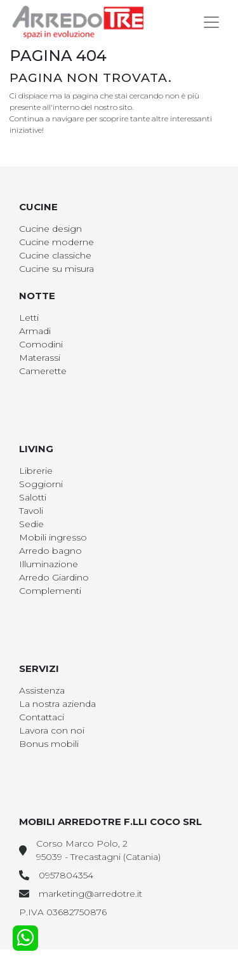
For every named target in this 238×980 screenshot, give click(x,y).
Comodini (41, 344)
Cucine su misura (56, 269)
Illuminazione (49, 564)
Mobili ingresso (53, 537)
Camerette (43, 371)
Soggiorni (41, 484)
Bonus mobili (49, 744)
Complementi (50, 591)
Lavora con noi (52, 730)
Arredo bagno (50, 551)
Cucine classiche (55, 255)
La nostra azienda (57, 704)
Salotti (33, 497)
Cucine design (50, 229)
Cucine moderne (56, 242)
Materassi (40, 358)
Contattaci (42, 717)
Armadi (35, 331)
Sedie (31, 524)
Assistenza (42, 690)
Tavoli (31, 511)
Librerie (36, 471)
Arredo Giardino (54, 577)
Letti (29, 318)
